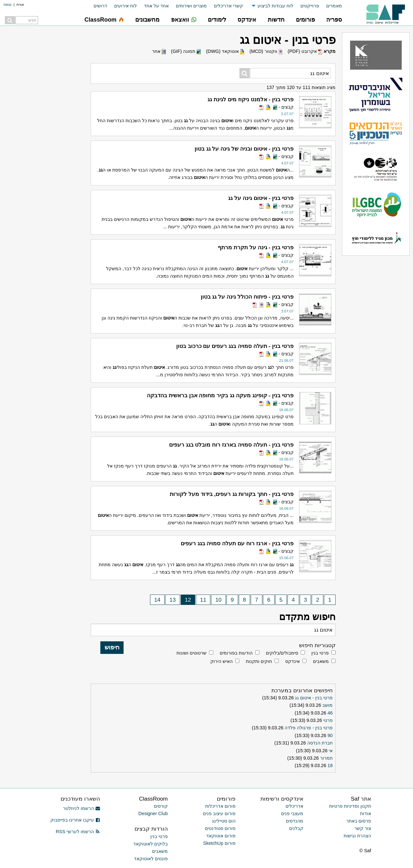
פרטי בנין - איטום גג (314, 698)
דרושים (100, 6)
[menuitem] (331, 6)
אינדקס (292, 661)
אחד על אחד (156, 6)
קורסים (161, 806)
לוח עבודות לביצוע (275, 6)
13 (172, 600)
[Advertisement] (39, 330)
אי (331, 751)
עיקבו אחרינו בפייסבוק (75, 820)
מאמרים (334, 6)
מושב (327, 705)
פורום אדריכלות (220, 806)
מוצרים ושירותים (191, 6)
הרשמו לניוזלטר (81, 808)
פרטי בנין (320, 653)
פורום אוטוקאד (221, 836)
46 (330, 713)
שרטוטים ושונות (191, 653)
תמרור (326, 758)
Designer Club (153, 814)
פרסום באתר (359, 821)
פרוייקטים (310, 6)
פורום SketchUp (219, 843)
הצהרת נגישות (357, 836)
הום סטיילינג (224, 821)
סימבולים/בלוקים (282, 653)
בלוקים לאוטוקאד (151, 844)
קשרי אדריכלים (228, 6)
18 (330, 765)
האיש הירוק (222, 661)
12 (188, 600)
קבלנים (296, 828)
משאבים (321, 661)
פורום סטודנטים (220, 828)
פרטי (328, 720)
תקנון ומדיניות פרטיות (350, 806)
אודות (366, 814)
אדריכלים (294, 806)
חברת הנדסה (320, 743)
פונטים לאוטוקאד (151, 859)
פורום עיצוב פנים (219, 814)
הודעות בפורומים (236, 653)
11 (203, 600)
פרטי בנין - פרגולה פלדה (309, 728)
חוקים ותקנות (259, 661)
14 (157, 600)
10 (219, 600)
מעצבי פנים (292, 814)
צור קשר (363, 828)
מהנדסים (295, 821)
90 (330, 735)
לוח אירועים (126, 6)
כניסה (7, 5)
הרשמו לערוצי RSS (78, 832)
